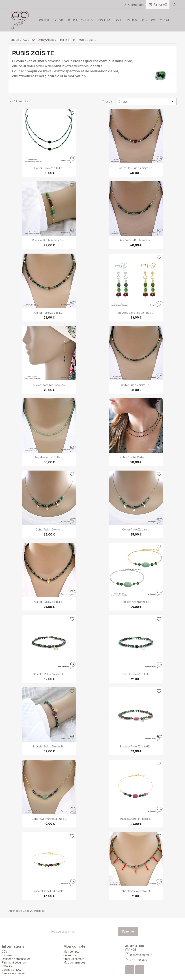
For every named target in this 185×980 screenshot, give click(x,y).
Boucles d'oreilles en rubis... (136, 313)
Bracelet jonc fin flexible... (136, 819)
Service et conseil (13, 973)
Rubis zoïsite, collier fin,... (136, 457)
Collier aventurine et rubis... (49, 819)
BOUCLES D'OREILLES (80, 20)
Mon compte (71, 952)
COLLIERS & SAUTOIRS (52, 20)
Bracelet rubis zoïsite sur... (49, 240)
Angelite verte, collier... (49, 457)
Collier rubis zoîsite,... (49, 529)
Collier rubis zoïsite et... (49, 313)
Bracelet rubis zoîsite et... (49, 674)
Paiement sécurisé (14, 963)
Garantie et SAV (12, 970)
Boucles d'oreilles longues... (49, 385)
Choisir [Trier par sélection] (147, 102)
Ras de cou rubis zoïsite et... (136, 168)
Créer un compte (74, 959)
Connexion (70, 955)
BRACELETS (103, 20)
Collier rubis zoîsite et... (49, 168)
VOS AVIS (165, 20)
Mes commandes (74, 963)
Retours (7, 966)
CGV (5, 952)
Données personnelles (16, 959)
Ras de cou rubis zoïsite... (136, 240)
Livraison (8, 955)
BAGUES (119, 20)
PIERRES (132, 20)
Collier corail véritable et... (136, 891)
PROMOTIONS (148, 20)
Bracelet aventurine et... (136, 602)
